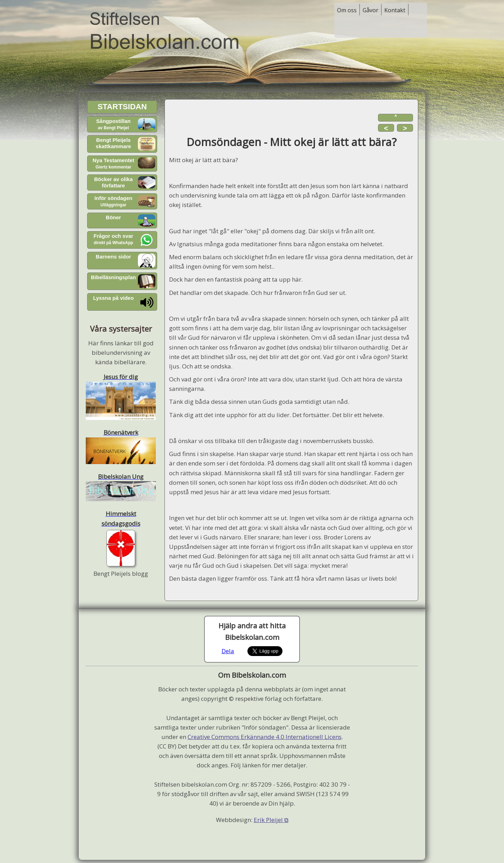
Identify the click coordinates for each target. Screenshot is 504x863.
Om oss (347, 10)
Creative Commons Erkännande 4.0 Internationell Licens (265, 737)
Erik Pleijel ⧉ (271, 820)
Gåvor (370, 10)
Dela (228, 651)
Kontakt (395, 10)
